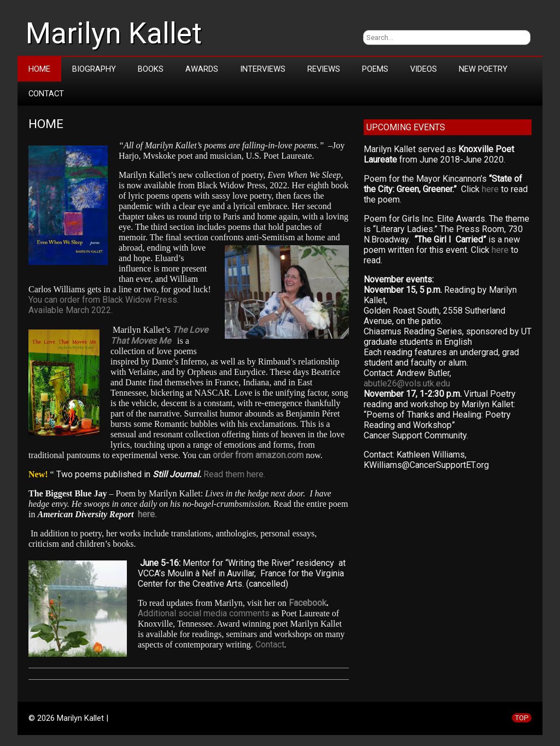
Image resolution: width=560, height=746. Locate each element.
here (490, 189)
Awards (202, 69)
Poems (375, 69)
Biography (94, 69)
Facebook (308, 603)
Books (151, 69)
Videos (424, 69)
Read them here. (234, 474)
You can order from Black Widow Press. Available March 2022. (104, 305)
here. (147, 514)
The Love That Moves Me (159, 335)
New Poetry (483, 69)
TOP (522, 718)
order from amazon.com (258, 455)
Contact (46, 94)
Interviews (263, 69)
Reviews (324, 69)
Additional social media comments (204, 613)
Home (39, 69)
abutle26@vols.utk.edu (407, 383)
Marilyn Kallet (114, 33)
